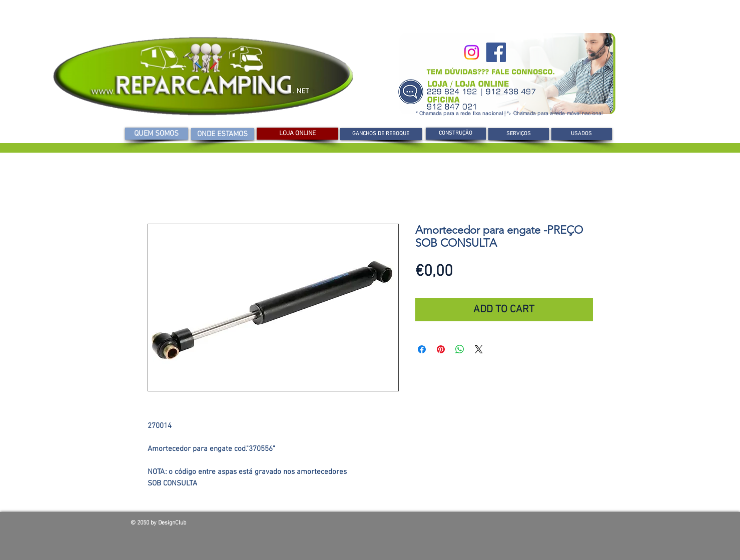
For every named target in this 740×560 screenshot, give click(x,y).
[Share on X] (479, 349)
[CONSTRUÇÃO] (456, 134)
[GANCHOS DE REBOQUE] (381, 134)
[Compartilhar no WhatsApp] (460, 349)
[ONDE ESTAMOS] (223, 134)
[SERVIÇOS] (519, 134)
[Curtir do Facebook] (538, 525)
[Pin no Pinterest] (441, 349)
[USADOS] (582, 134)
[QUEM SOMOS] (157, 134)
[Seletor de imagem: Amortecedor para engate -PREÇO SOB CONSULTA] (268, 402)
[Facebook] (496, 52)
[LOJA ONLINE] (297, 134)
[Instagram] (472, 52)
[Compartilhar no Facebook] (422, 349)
